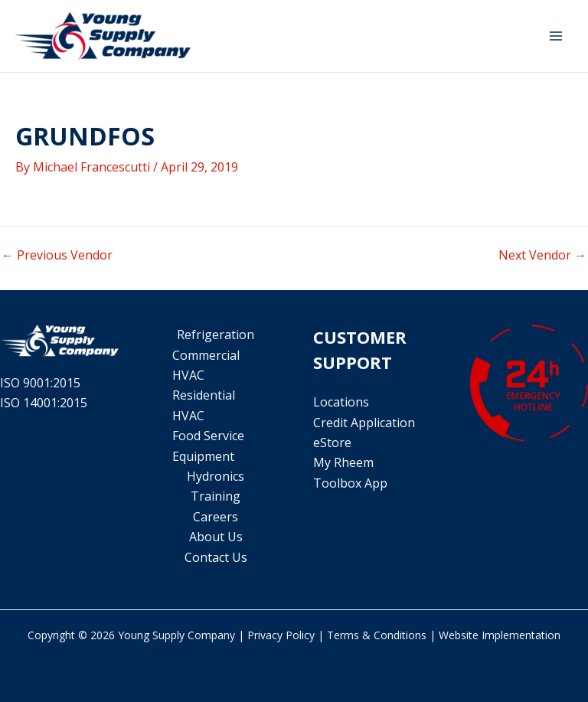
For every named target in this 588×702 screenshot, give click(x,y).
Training (216, 496)
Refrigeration (216, 335)
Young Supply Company (176, 635)
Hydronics (216, 476)
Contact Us (216, 557)
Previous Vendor (57, 255)
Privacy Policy (281, 635)
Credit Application (364, 423)
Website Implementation (500, 635)
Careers (216, 517)
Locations (341, 402)
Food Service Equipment (208, 446)
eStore (332, 442)
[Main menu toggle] (556, 36)
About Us (216, 537)
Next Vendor (542, 255)
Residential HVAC (204, 405)
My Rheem (343, 462)
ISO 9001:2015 (40, 383)
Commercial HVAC (206, 365)
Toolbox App (350, 483)
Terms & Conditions (377, 635)
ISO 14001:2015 (44, 403)
